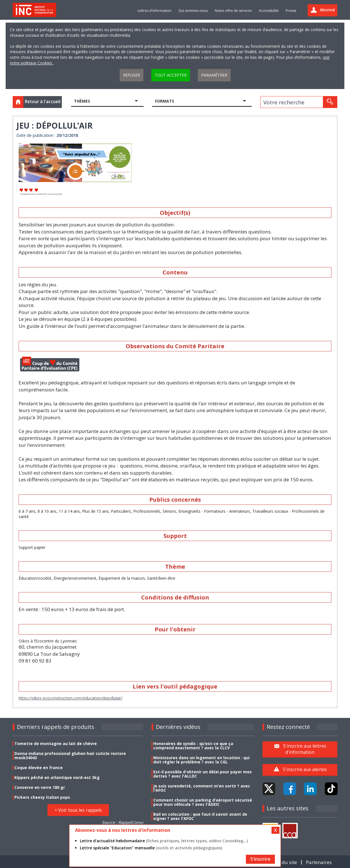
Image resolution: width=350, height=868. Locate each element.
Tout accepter (171, 75)
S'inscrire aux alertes (305, 769)
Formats (165, 101)
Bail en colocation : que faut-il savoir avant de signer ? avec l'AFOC (200, 816)
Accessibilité (269, 11)
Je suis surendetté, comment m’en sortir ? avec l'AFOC (202, 788)
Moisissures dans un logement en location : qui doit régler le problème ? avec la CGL (201, 760)
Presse (291, 11)
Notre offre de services (233, 11)
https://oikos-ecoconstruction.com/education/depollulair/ (71, 698)
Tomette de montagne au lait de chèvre (56, 743)
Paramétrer (214, 75)
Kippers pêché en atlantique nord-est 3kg (57, 777)
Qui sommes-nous (193, 11)
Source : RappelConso (123, 822)
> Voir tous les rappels (78, 810)
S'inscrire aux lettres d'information (305, 749)
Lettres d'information (154, 11)
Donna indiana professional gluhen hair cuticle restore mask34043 (70, 756)
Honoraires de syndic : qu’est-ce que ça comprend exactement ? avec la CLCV (193, 746)
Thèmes (82, 101)
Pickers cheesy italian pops (42, 797)
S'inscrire (260, 859)
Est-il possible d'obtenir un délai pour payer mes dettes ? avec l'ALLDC (203, 774)
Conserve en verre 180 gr (40, 787)
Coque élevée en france (39, 768)
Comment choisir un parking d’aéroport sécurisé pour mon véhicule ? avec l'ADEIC (203, 802)
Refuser (132, 75)
